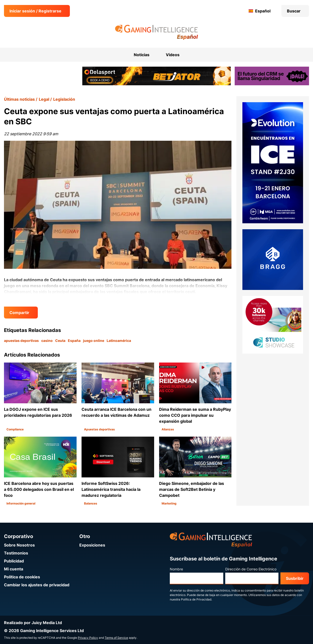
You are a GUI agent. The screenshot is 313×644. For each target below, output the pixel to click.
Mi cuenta (14, 569)
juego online (94, 341)
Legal (44, 99)
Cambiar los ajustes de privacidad (37, 585)
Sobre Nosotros (19, 545)
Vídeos (173, 55)
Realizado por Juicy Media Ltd (33, 623)
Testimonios (16, 553)
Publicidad (14, 561)
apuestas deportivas (21, 341)
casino (47, 341)
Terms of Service (116, 638)
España (74, 341)
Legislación (64, 99)
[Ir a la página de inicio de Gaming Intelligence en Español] (156, 32)
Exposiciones (92, 545)
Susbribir (295, 578)
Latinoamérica (119, 341)
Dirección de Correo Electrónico (251, 569)
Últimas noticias (19, 99)
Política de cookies (22, 577)
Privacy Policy (88, 638)
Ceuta (60, 341)
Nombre (176, 569)
